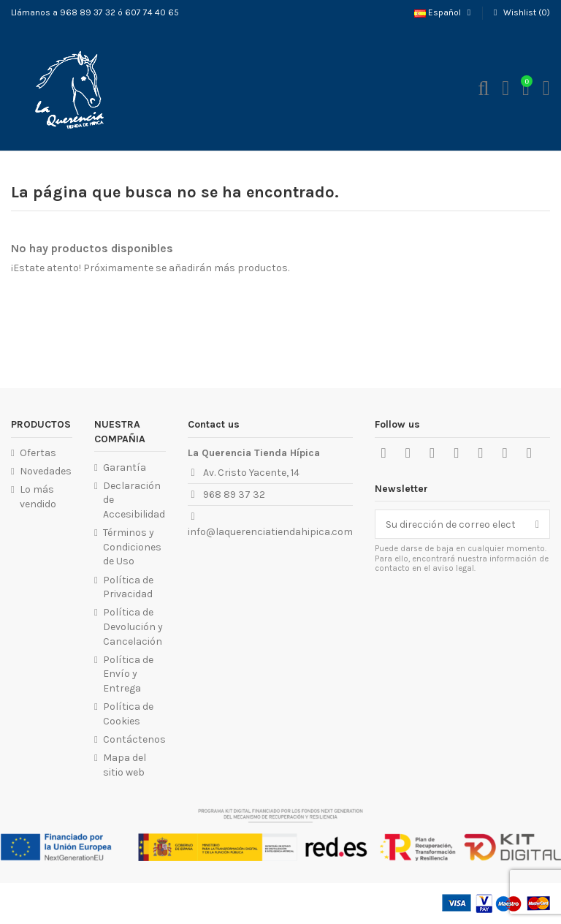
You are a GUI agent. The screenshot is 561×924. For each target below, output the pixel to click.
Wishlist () (520, 12)
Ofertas (38, 453)
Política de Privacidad (128, 587)
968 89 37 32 (234, 495)
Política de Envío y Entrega (128, 674)
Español (444, 12)
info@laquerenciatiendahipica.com (270, 532)
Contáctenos (134, 739)
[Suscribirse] (537, 524)
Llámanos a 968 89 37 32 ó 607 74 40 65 (95, 12)
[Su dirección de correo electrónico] (450, 524)
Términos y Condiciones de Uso (132, 547)
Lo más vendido (38, 497)
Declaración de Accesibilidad (134, 500)
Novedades (46, 471)
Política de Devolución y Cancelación (133, 626)
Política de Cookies (128, 714)
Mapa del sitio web (125, 765)
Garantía (125, 467)
